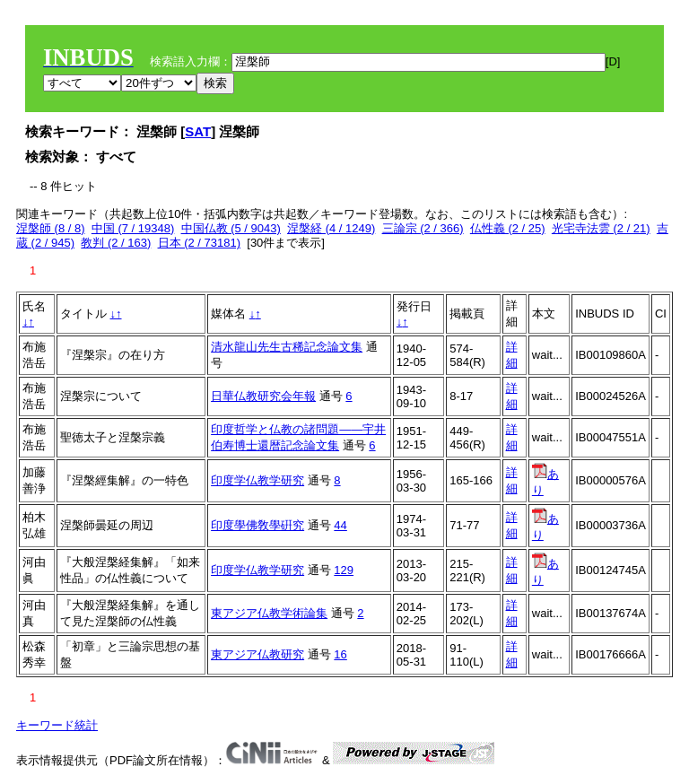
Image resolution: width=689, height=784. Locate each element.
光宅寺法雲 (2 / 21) (601, 228)
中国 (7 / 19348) (133, 228)
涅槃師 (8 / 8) (51, 228)
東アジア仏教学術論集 (269, 613)
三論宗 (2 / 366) (423, 228)
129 (344, 570)
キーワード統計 (57, 725)
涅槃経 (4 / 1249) (331, 228)
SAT (198, 131)
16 (340, 654)
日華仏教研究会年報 (263, 396)
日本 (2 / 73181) (200, 243)
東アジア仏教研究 (257, 654)
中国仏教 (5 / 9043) (231, 228)
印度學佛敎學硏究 (257, 525)
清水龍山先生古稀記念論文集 (287, 347)
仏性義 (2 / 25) (508, 228)
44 (340, 525)
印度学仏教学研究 (257, 480)
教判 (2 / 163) (116, 243)
